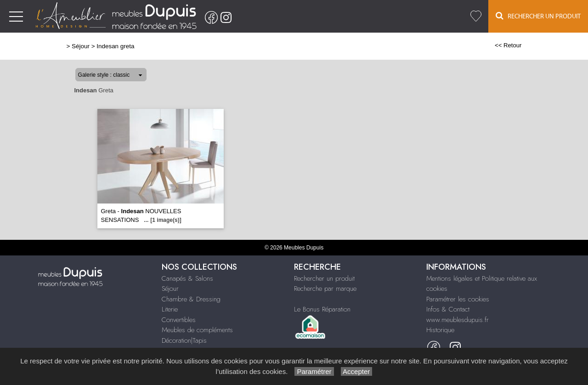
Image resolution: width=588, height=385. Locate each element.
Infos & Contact (448, 309)
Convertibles (179, 320)
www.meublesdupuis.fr (458, 320)
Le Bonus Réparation (322, 309)
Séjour (81, 46)
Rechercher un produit (324, 278)
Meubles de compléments (197, 330)
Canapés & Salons (187, 278)
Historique (440, 330)
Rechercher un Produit (538, 16)
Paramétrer (314, 371)
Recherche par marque (325, 289)
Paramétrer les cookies (458, 299)
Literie (170, 309)
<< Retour (508, 45)
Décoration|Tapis (184, 340)
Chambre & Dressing (191, 299)
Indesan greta (115, 46)
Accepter (357, 371)
